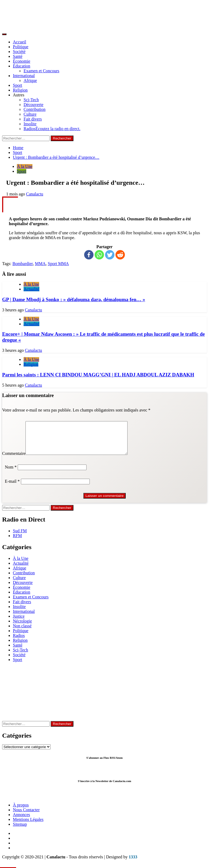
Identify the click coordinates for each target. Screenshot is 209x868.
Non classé (22, 632)
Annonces (21, 821)
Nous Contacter (26, 816)
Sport (18, 85)
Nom (11, 473)
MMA (40, 264)
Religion (20, 90)
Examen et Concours (41, 71)
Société (19, 52)
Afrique (30, 80)
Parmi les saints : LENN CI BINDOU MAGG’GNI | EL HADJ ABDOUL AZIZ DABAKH (98, 375)
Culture (30, 114)
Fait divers (33, 119)
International (24, 76)
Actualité (31, 289)
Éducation (22, 66)
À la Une (25, 166)
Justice (19, 623)
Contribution (35, 109)
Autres (19, 95)
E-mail (12, 488)
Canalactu (35, 194)
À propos (21, 811)
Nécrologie (22, 627)
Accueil (20, 42)
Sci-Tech (31, 100)
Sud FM (20, 537)
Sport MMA (58, 264)
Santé (18, 56)
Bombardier (23, 264)
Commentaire (14, 460)
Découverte (33, 105)
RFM (17, 542)
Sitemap (20, 831)
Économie (22, 61)
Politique (21, 47)
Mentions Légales (28, 826)
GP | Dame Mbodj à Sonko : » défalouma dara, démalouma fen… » (74, 299)
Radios (52, 129)
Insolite (30, 124)
